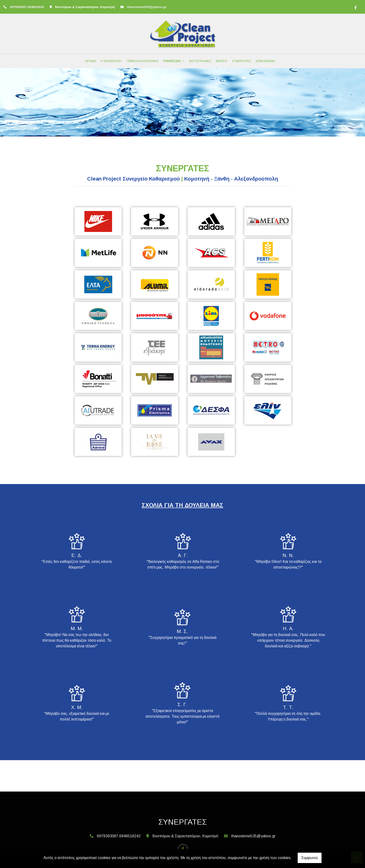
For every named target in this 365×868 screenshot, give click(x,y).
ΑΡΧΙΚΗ (91, 61)
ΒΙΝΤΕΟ (222, 61)
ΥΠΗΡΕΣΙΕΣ (173, 61)
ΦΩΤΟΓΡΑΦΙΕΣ (200, 61)
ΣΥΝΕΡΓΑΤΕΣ (242, 61)
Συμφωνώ (310, 858)
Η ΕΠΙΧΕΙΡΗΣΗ (111, 61)
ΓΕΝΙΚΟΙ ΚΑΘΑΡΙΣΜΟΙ (142, 61)
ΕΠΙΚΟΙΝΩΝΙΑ (266, 61)
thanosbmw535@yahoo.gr (147, 7)
